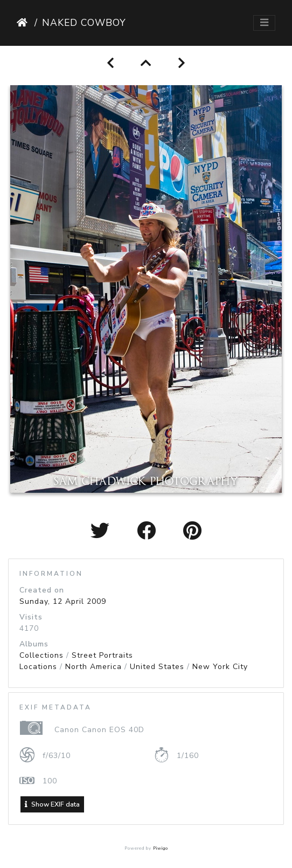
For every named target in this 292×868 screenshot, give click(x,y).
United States (157, 667)
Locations (38, 667)
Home (23, 23)
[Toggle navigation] (264, 23)
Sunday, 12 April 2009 (63, 601)
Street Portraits (102, 655)
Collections (41, 655)
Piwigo (161, 848)
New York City (220, 667)
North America (93, 667)
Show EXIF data (52, 804)
